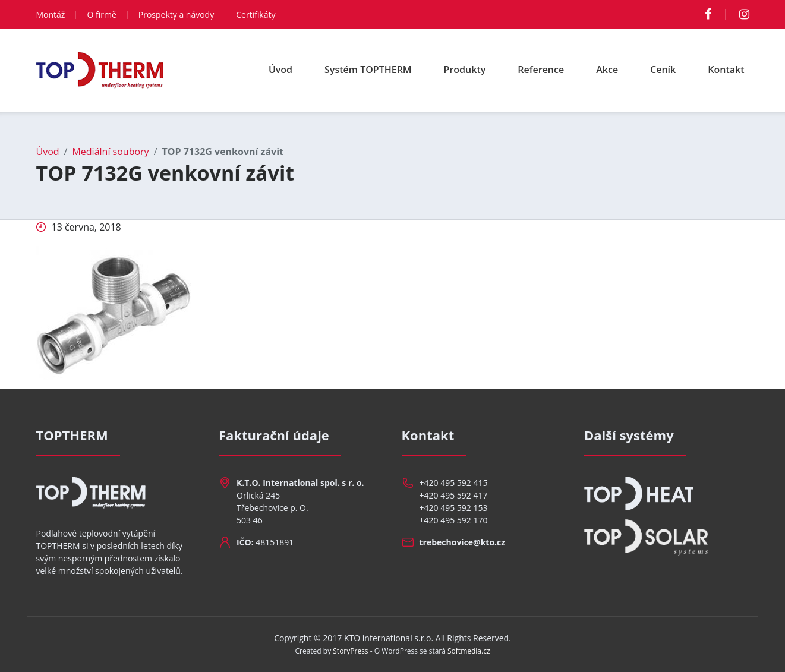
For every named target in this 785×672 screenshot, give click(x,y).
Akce (607, 70)
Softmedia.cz (469, 651)
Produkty (465, 70)
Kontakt (726, 70)
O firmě (101, 15)
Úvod (280, 70)
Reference (541, 70)
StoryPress (350, 651)
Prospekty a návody (176, 15)
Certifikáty (256, 15)
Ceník (663, 70)
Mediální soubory (110, 152)
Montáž (51, 15)
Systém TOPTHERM (368, 70)
